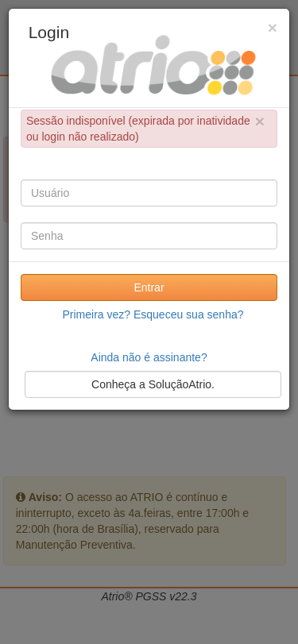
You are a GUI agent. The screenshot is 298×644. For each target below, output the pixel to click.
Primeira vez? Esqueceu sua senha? (153, 314)
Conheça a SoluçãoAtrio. (153, 384)
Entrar (149, 287)
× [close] (260, 121)
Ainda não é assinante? (149, 357)
